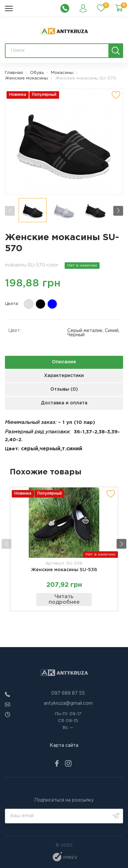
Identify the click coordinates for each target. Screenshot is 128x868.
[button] (118, 211)
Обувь (37, 73)
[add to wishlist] (116, 95)
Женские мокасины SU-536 (64, 570)
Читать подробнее (64, 600)
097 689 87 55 (68, 693)
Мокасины (62, 73)
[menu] (9, 8)
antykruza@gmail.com (68, 703)
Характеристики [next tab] (64, 376)
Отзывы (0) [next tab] (64, 389)
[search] (116, 51)
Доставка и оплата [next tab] (64, 403)
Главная (14, 73)
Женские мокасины (26, 78)
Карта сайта (64, 745)
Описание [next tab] (64, 362)
